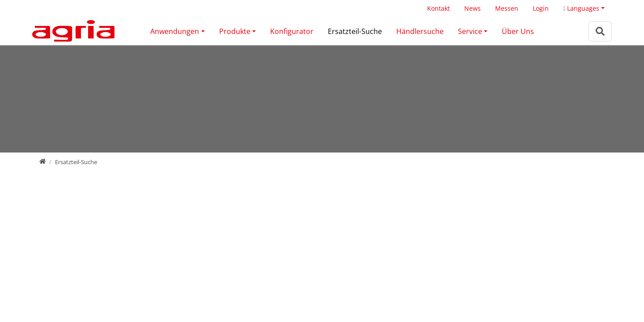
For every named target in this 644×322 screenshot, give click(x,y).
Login (541, 8)
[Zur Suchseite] (600, 32)
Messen (507, 8)
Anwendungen (175, 31)
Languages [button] (581, 8)
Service (470, 31)
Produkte (235, 31)
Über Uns (518, 31)
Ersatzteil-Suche (355, 31)
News (472, 8)
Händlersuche (420, 31)
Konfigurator (292, 31)
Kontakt (439, 8)
